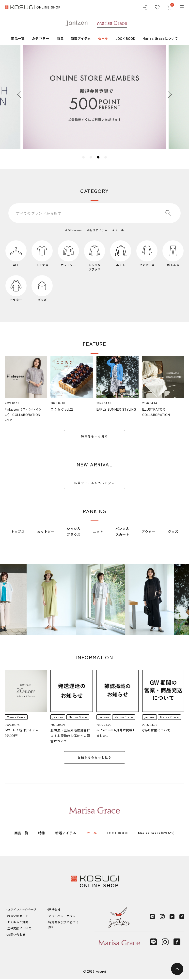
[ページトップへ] (177, 969)
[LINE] (152, 918)
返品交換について (19, 929)
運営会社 (54, 910)
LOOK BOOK (126, 38)
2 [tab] (91, 157)
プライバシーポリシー (63, 916)
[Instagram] (162, 918)
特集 (58, 38)
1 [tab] (83, 157)
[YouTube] (172, 918)
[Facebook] (182, 918)
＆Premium (75, 230)
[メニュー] (182, 7)
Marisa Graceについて (163, 38)
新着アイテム (80, 38)
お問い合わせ (16, 935)
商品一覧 (15, 38)
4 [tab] (106, 157)
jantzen (58, 717)
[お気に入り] (157, 7)
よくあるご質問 (18, 923)
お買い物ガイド (18, 916)
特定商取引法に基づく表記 (63, 925)
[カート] (170, 7)
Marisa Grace (16, 717)
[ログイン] (145, 7)
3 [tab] (98, 157)
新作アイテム (99, 230)
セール (103, 38)
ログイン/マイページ (22, 910)
